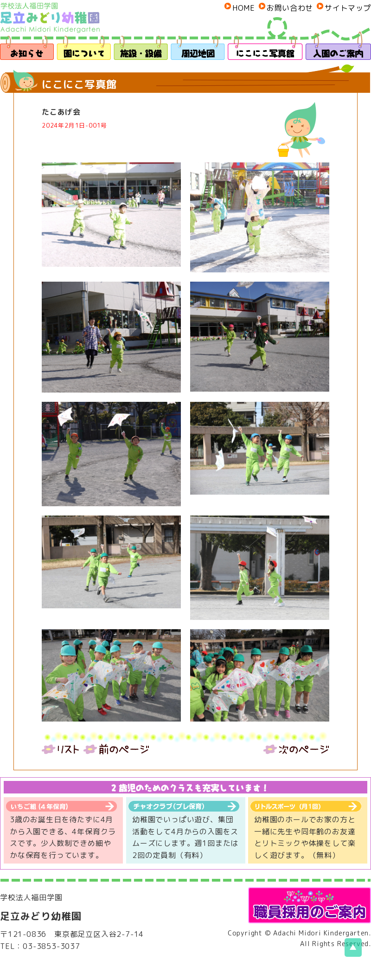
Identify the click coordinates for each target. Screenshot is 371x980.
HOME (243, 8)
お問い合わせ (290, 8)
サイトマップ (348, 8)
